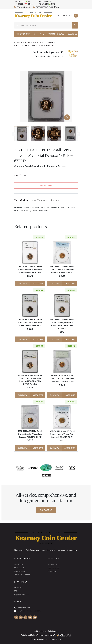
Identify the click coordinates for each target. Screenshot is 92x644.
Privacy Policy (20, 571)
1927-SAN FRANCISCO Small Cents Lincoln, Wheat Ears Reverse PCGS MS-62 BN (62, 434)
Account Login (53, 564)
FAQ (16, 591)
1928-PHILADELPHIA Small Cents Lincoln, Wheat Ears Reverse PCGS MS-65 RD (62, 378)
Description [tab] (21, 200)
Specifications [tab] (39, 200)
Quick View (22, 284)
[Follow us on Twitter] (30, 617)
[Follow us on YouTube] (25, 617)
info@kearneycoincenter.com (29, 611)
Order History (53, 571)
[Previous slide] (14, 134)
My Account (19, 568)
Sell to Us (72, 34)
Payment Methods (22, 594)
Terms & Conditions (22, 575)
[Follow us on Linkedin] (35, 617)
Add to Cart (38, 284)
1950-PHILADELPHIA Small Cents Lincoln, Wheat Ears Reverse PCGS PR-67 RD (62, 270)
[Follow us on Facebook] (16, 617)
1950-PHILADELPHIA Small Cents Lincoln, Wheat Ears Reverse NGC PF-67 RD (30, 270)
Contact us (58, 56)
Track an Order (54, 568)
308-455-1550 (23, 7)
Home (42, 34)
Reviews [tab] (56, 200)
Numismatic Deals (56, 34)
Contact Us (46, 510)
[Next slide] (78, 134)
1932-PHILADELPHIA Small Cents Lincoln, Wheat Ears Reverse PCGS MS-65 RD (30, 434)
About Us (18, 588)
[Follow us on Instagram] (21, 617)
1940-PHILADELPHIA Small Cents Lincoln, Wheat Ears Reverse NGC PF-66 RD (30, 322)
